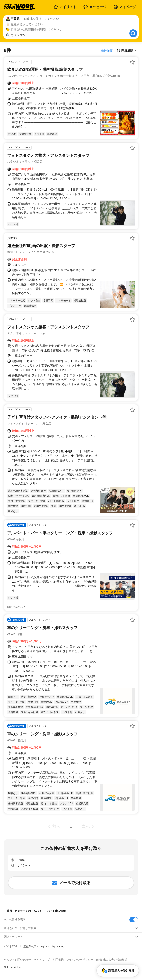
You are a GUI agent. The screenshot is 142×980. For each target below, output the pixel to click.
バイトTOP (11, 946)
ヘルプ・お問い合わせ (17, 960)
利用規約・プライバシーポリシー (73, 960)
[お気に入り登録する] (132, 62)
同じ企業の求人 (17, 607)
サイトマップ (42, 960)
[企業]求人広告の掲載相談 (112, 960)
